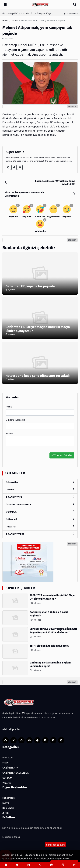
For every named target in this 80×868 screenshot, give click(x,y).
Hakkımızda (9, 798)
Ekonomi (40, 519)
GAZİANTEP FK (40, 497)
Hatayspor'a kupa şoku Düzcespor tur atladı (38, 376)
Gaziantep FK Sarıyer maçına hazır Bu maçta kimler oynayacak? (38, 329)
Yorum (9, 433)
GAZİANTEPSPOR (40, 534)
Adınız (9, 407)
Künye (6, 803)
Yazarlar (40, 527)
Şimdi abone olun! (55, 845)
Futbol (40, 490)
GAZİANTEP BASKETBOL (40, 504)
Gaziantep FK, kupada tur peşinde (30, 286)
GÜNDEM (40, 512)
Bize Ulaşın (8, 808)
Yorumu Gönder (62, 455)
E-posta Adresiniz (15, 420)
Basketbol (40, 482)
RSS (6, 813)
